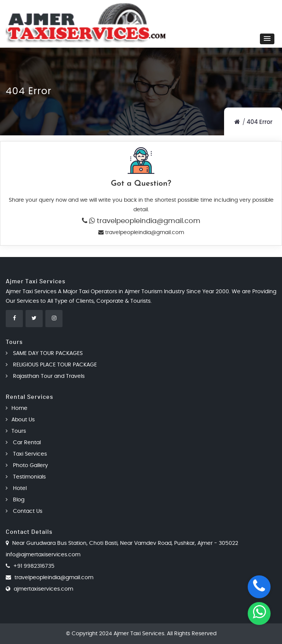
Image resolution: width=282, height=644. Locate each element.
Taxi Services (26, 454)
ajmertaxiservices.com (43, 589)
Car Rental (23, 443)
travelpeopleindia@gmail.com (148, 221)
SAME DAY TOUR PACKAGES (44, 353)
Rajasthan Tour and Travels (45, 376)
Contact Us (24, 511)
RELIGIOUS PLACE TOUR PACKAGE (51, 365)
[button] (267, 39)
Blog (15, 500)
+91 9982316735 (34, 566)
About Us (20, 420)
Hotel (16, 488)
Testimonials (26, 477)
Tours (16, 431)
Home (17, 408)
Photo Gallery (27, 466)
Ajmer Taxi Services (139, 634)
